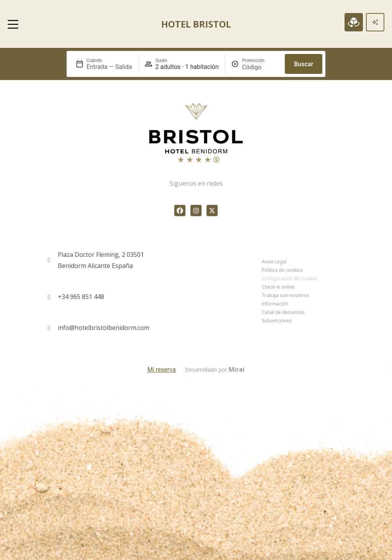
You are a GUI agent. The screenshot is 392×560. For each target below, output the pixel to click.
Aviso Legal (274, 262)
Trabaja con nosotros (285, 295)
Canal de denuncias (283, 312)
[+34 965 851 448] (49, 297)
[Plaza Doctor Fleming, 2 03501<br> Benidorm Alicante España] (49, 260)
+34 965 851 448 (81, 297)
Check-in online (278, 287)
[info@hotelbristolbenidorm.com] (49, 328)
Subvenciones (277, 321)
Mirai (237, 369)
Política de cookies (282, 270)
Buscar (304, 64)
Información (275, 304)
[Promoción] (260, 67)
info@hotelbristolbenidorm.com (104, 328)
